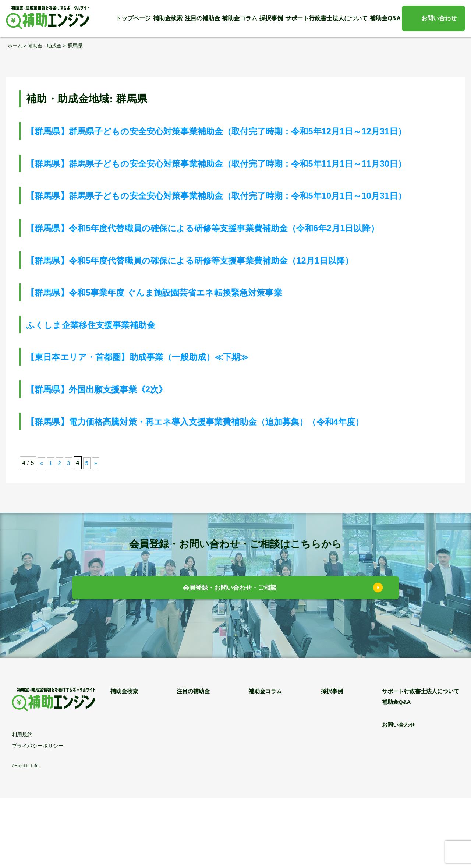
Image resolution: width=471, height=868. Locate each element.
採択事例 (271, 18)
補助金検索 (168, 18)
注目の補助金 (202, 18)
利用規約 (22, 804)
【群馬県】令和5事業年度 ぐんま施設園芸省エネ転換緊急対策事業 (183, 362)
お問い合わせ (439, 18)
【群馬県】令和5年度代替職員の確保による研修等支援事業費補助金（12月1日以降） (226, 330)
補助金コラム (240, 18)
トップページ (133, 18)
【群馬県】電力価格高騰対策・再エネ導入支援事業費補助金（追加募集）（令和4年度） (233, 491)
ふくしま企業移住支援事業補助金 (105, 394)
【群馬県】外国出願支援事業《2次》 (112, 459)
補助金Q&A (385, 18)
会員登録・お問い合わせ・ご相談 (230, 658)
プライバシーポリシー (38, 816)
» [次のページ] (97, 533)
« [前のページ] (42, 533)
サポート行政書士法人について (326, 18)
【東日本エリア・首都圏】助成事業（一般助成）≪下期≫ (162, 426)
